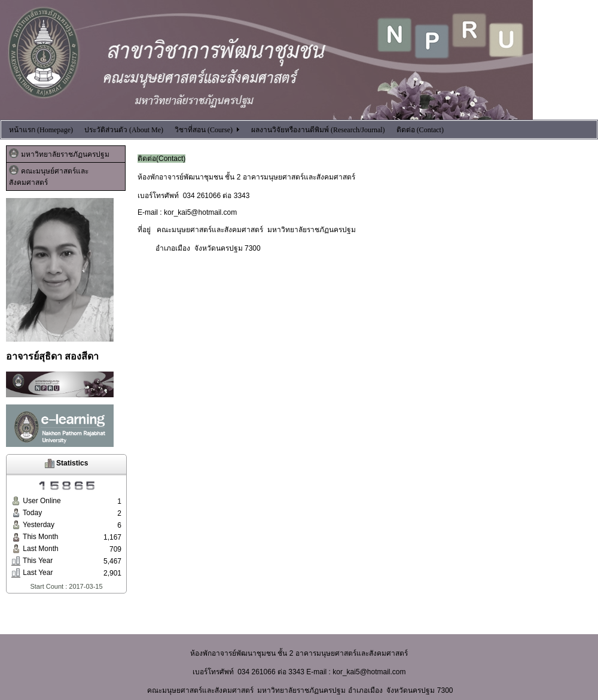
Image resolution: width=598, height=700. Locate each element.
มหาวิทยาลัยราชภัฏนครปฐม (59, 153)
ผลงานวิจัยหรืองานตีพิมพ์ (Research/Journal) (318, 130)
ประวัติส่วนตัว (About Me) (124, 130)
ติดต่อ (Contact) (420, 130)
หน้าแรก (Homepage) (41, 130)
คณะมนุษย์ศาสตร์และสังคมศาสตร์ (49, 176)
